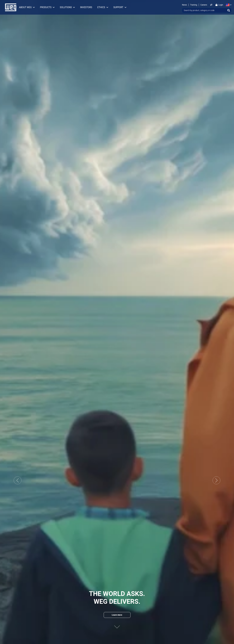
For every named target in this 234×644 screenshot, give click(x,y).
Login (219, 5)
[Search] (229, 10)
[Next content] (117, 625)
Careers (204, 5)
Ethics (101, 7)
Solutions (66, 7)
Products (46, 7)
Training (194, 5)
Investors (86, 7)
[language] (228, 5)
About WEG (25, 7)
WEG (10, 7)
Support (118, 7)
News (184, 5)
